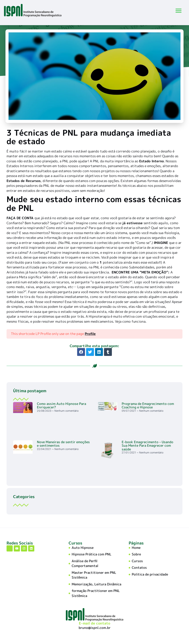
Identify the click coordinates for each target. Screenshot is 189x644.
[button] (178, 10)
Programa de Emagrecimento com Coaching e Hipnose (148, 406)
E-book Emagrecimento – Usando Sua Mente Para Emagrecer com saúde (147, 446)
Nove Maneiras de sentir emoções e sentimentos (63, 444)
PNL (65, 162)
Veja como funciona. (131, 322)
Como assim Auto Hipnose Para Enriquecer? (62, 406)
